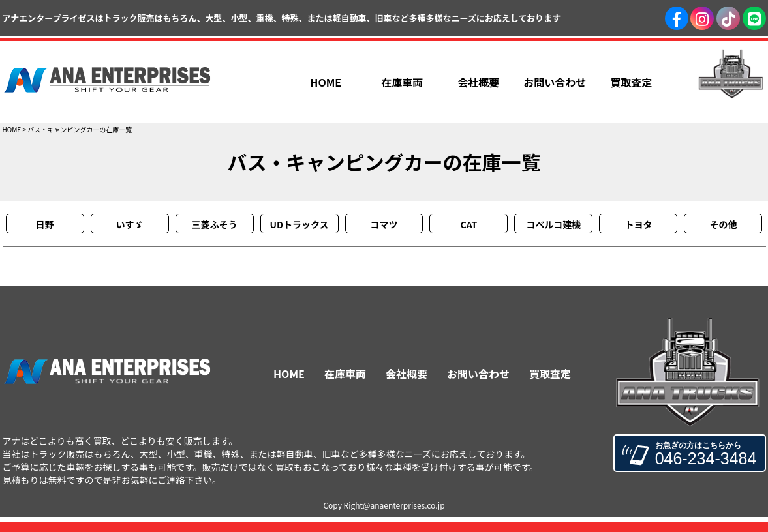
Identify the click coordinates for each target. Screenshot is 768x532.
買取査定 (550, 374)
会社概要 (407, 374)
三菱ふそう (215, 224)
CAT (469, 224)
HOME (12, 129)
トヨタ (638, 224)
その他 (723, 224)
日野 (45, 224)
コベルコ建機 (554, 224)
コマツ (384, 224)
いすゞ (130, 224)
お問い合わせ (478, 374)
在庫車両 (345, 374)
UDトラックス (299, 224)
